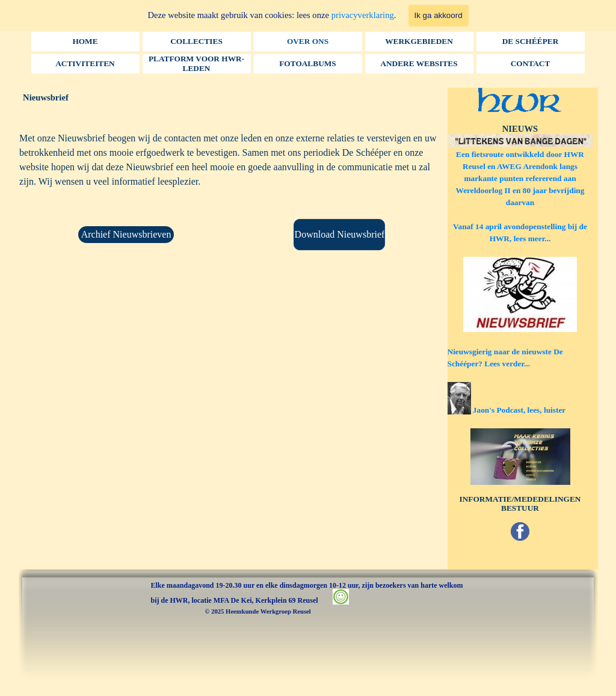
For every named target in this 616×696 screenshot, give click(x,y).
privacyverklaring (363, 15)
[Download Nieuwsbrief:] (339, 235)
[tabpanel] (233, 172)
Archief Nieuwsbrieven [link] (126, 234)
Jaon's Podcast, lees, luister (519, 410)
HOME (85, 41)
